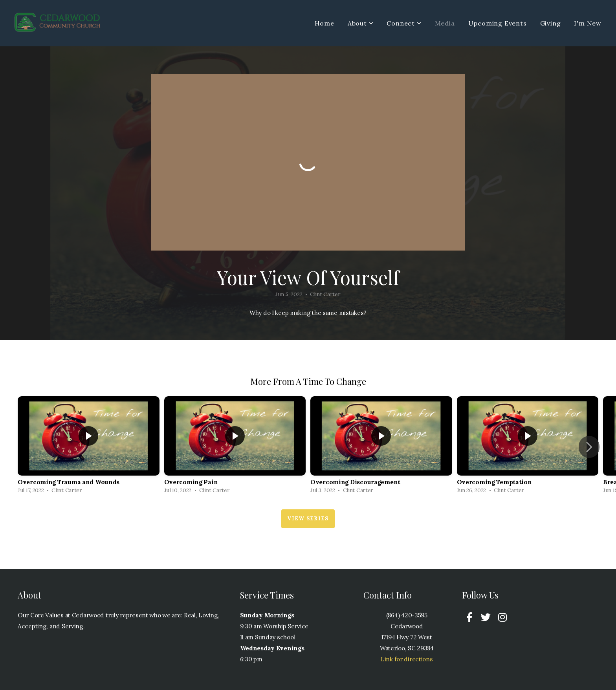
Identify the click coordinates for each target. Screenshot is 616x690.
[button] (589, 447)
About (361, 23)
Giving (551, 23)
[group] (89, 447)
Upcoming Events (498, 23)
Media (445, 23)
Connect (404, 23)
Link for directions (407, 659)
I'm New (588, 23)
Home (324, 23)
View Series (308, 519)
